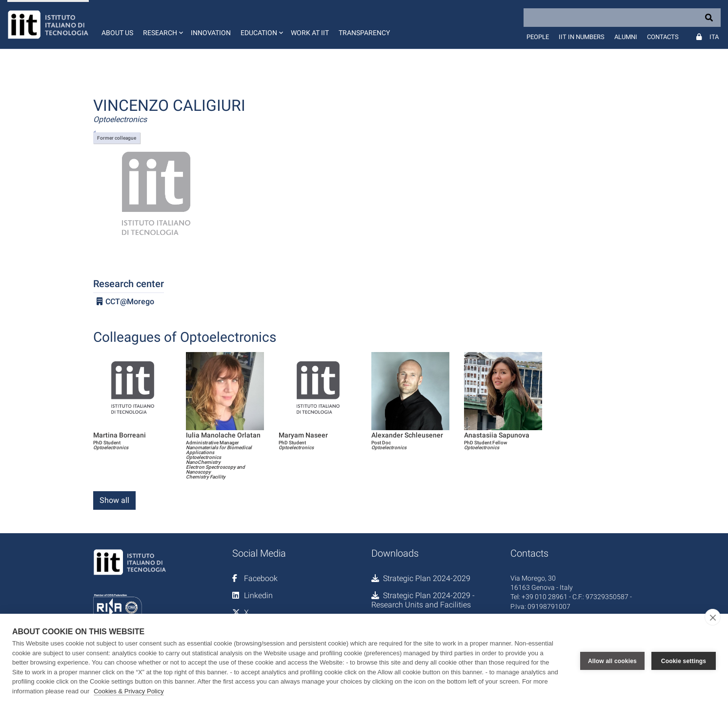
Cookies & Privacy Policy (129, 691)
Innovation (211, 33)
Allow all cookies (612, 661)
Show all (114, 500)
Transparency (364, 33)
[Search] (622, 18)
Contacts (663, 37)
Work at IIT (310, 33)
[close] (713, 617)
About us (117, 33)
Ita (714, 37)
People (538, 37)
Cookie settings (684, 661)
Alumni (626, 37)
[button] (162, 24)
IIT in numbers (582, 37)
